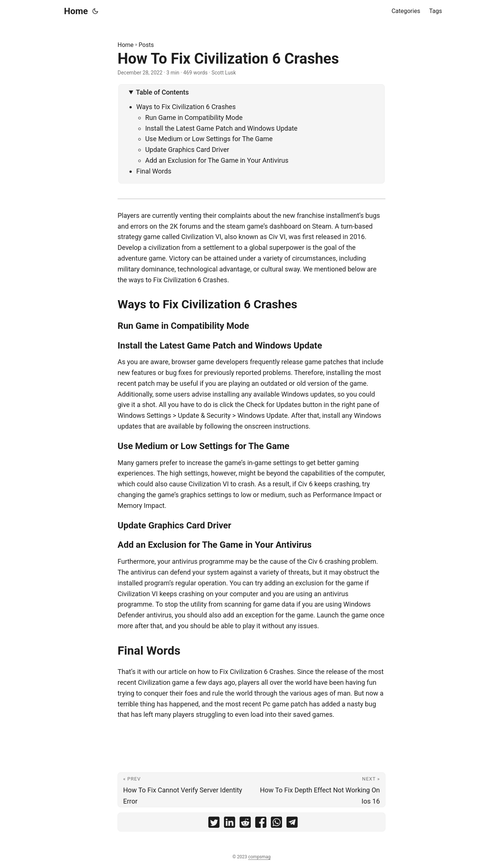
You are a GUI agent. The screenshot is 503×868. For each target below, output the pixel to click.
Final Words (154, 171)
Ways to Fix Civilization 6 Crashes (186, 107)
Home (76, 11)
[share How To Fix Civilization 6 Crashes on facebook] (261, 824)
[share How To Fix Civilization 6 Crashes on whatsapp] (276, 824)
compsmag (259, 857)
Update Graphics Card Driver (187, 150)
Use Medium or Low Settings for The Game (209, 139)
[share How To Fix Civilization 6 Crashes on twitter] (214, 824)
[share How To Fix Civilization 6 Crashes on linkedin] (230, 824)
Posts (146, 45)
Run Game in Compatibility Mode (194, 117)
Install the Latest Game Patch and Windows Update (221, 128)
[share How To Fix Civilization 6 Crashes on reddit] (245, 824)
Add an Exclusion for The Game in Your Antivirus (217, 160)
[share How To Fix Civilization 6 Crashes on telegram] (292, 824)
